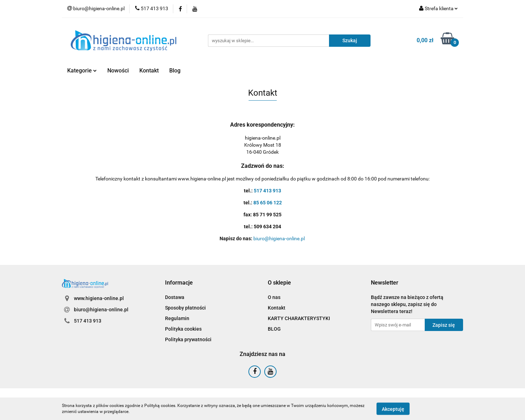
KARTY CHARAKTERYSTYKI (299, 318)
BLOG (274, 329)
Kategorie (82, 71)
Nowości (118, 71)
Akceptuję (393, 409)
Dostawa (175, 297)
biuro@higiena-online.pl (280, 238)
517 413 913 (267, 191)
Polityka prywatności (188, 339)
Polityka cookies (183, 329)
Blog (175, 71)
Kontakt (149, 71)
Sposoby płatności (185, 308)
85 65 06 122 (268, 203)
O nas (274, 297)
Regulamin (177, 318)
